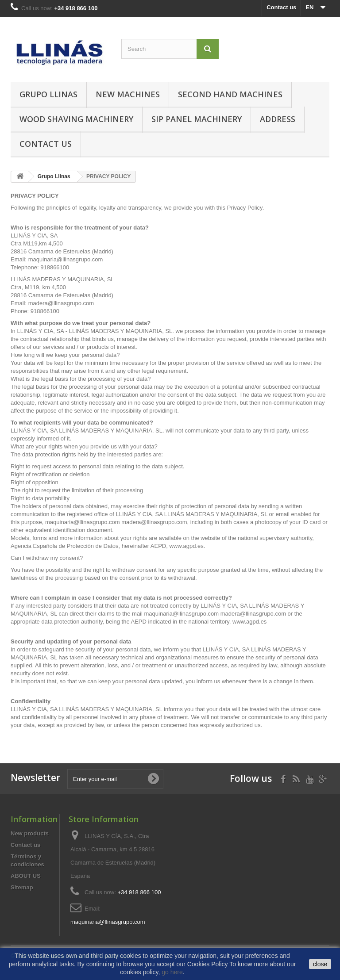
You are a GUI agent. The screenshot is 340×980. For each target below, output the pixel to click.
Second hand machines (230, 94)
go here (172, 972)
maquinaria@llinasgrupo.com (108, 922)
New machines (128, 94)
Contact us (281, 7)
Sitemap (22, 887)
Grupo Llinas (48, 94)
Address (278, 119)
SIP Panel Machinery (197, 119)
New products (30, 833)
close (320, 964)
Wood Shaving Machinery (76, 119)
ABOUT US (26, 876)
